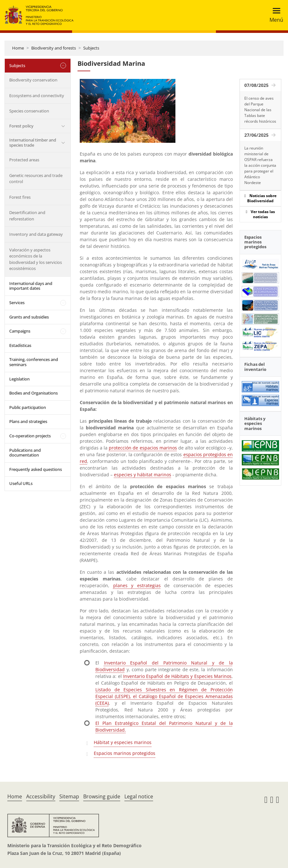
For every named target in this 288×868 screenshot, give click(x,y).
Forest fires (20, 197)
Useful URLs (21, 483)
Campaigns (20, 331)
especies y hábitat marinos (143, 475)
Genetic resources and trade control (36, 179)
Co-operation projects (30, 436)
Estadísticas (20, 345)
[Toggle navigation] (274, 15)
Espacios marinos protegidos (125, 753)
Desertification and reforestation (27, 216)
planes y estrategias (137, 585)
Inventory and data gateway (36, 234)
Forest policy (21, 126)
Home (18, 48)
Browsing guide (102, 796)
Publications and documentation (25, 453)
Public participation (28, 407)
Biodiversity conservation (33, 80)
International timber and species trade (33, 142)
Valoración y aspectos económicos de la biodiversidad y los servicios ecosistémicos (36, 259)
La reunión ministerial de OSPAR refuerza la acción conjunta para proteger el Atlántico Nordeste (260, 165)
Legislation (19, 379)
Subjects (91, 48)
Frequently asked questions (36, 469)
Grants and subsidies (29, 317)
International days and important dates (31, 286)
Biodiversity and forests (54, 48)
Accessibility (41, 796)
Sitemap (69, 796)
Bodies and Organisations (33, 393)
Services (17, 303)
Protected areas (24, 160)
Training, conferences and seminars (34, 362)
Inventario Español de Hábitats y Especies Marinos (177, 676)
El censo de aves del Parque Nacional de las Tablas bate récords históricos (260, 110)
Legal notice (139, 796)
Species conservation (29, 111)
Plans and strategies (28, 421)
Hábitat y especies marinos (123, 742)
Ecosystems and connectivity (37, 96)
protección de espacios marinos (143, 448)
